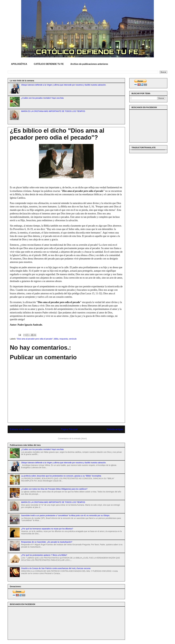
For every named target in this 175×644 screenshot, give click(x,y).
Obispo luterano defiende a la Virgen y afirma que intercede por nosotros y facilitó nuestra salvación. (64, 85)
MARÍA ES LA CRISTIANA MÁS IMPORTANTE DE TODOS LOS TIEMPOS (53, 111)
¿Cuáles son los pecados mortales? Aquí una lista (42, 98)
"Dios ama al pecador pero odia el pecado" (35, 339)
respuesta (64, 339)
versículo (73, 339)
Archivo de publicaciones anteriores (89, 64)
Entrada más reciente (21, 429)
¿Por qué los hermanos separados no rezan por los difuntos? (47, 529)
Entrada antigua (115, 429)
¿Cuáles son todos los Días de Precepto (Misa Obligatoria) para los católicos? (54, 489)
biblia (56, 339)
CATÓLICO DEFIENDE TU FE (49, 64)
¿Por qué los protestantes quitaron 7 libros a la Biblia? (44, 555)
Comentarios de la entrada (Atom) (72, 439)
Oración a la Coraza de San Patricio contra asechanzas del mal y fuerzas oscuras (56, 568)
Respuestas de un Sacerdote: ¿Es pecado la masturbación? (47, 542)
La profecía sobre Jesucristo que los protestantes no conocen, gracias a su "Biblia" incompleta (61, 476)
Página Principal (69, 429)
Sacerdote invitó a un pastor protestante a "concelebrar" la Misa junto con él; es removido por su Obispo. (66, 515)
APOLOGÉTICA (19, 64)
